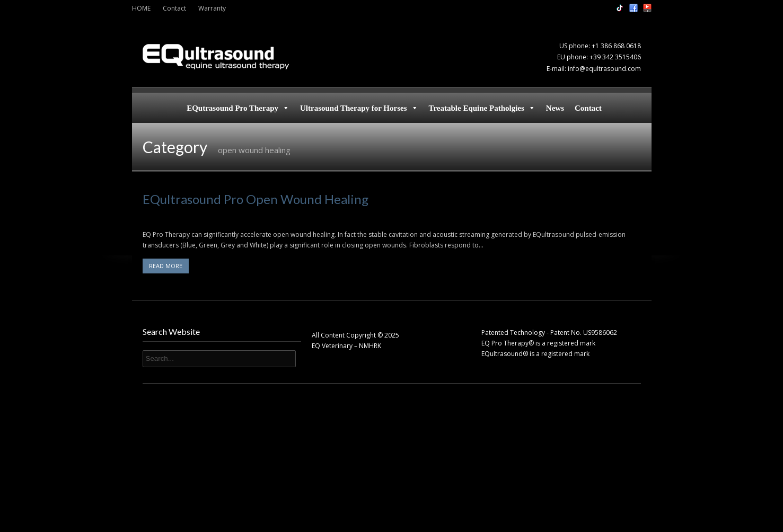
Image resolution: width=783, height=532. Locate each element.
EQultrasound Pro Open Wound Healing (256, 199)
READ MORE (166, 266)
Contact (174, 8)
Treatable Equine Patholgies (482, 108)
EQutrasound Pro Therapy (238, 108)
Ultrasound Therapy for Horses (359, 108)
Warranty (212, 8)
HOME (141, 8)
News (555, 108)
